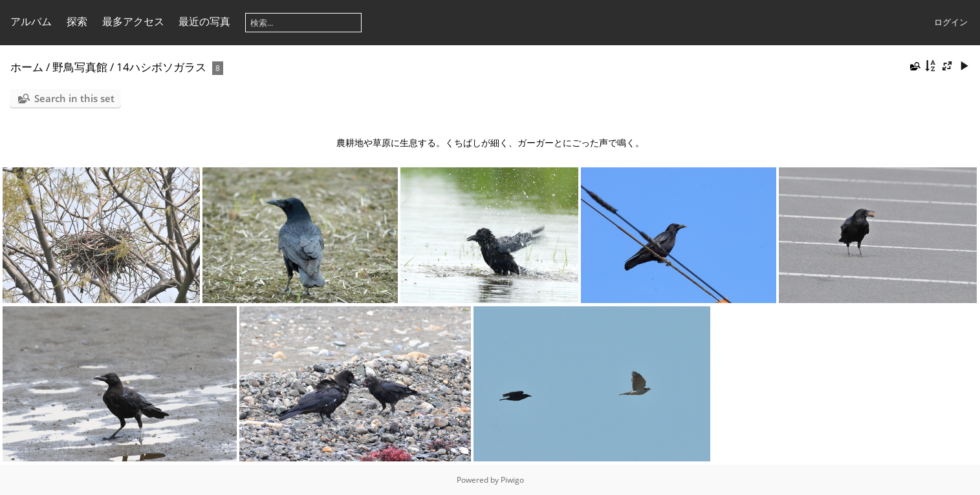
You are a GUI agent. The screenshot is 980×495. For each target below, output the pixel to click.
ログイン (951, 22)
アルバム (31, 21)
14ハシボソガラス (161, 67)
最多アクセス (133, 21)
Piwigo (512, 480)
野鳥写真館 (80, 67)
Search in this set (74, 98)
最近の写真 (204, 21)
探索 (77, 21)
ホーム (27, 67)
